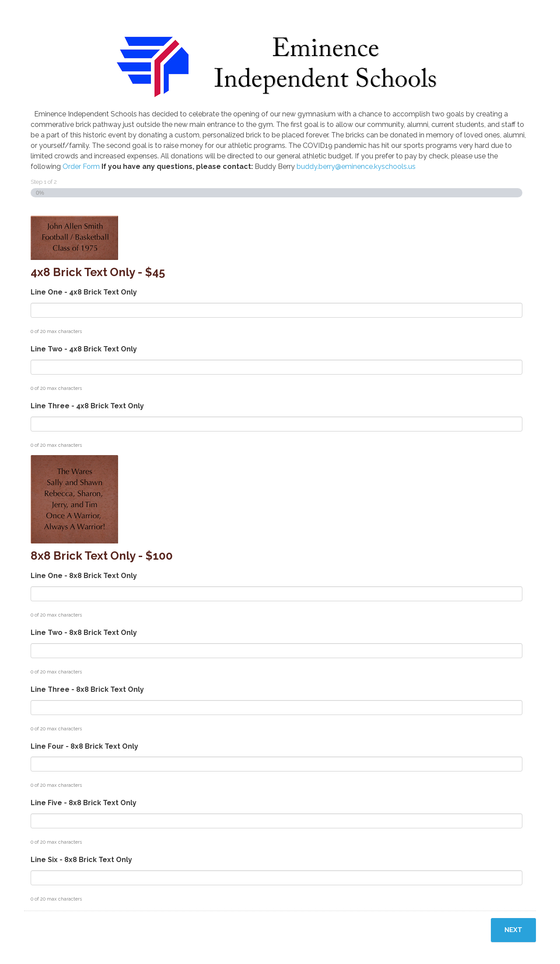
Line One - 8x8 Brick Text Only (84, 576)
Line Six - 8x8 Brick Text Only (81, 860)
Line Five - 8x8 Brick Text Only (84, 803)
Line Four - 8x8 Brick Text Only (84, 746)
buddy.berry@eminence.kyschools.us (356, 167)
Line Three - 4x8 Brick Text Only (87, 406)
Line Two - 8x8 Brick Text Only (84, 633)
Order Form (81, 167)
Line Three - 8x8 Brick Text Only (87, 689)
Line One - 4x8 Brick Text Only (84, 292)
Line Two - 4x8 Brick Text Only (84, 349)
